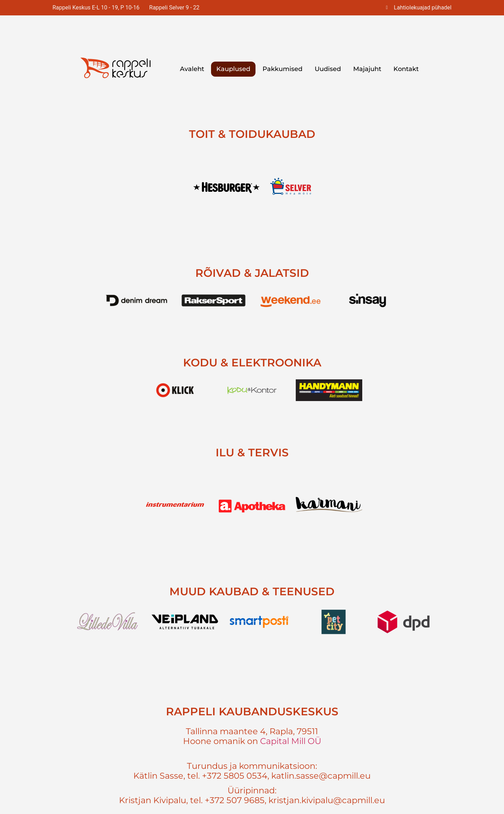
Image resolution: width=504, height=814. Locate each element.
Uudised (328, 69)
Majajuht (367, 69)
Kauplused (233, 69)
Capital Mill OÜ (291, 741)
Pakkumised (282, 69)
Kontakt (406, 69)
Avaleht (192, 69)
